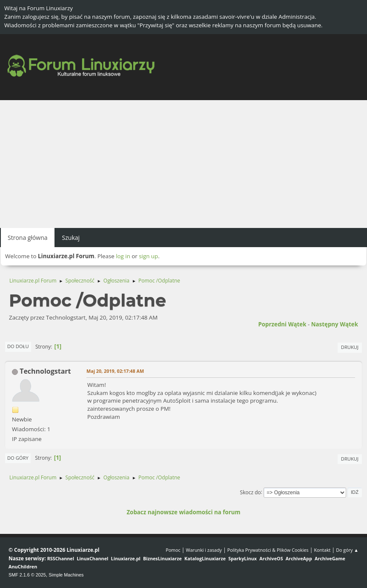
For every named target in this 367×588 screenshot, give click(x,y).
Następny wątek (335, 324)
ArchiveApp (299, 558)
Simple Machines (66, 575)
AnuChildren (23, 566)
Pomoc (173, 550)
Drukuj (350, 347)
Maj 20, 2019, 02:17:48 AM (115, 371)
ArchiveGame (330, 558)
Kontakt (322, 550)
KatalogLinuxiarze (205, 558)
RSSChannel (61, 558)
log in (123, 256)
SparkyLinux (242, 558)
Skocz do (251, 492)
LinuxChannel (92, 558)
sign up (148, 256)
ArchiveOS (271, 558)
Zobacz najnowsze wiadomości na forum (183, 512)
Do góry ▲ (347, 550)
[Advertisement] (183, 164)
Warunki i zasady (204, 550)
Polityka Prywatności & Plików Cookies (268, 550)
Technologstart (45, 371)
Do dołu (18, 346)
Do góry (18, 458)
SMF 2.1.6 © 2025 (27, 575)
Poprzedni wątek (282, 324)
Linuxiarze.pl (126, 558)
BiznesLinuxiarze (162, 558)
